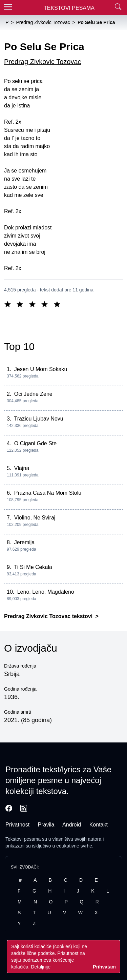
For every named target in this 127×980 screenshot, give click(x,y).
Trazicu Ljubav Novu (39, 419)
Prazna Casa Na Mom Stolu (48, 493)
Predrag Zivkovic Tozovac (43, 62)
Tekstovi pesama (23, 839)
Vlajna (22, 468)
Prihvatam (104, 967)
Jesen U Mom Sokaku (41, 369)
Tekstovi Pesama (69, 8)
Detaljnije (41, 967)
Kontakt (99, 825)
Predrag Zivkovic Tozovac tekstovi (49, 616)
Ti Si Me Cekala (33, 567)
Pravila (46, 825)
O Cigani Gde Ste (35, 443)
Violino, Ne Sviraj (35, 518)
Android (72, 825)
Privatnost (17, 825)
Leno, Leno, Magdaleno (46, 592)
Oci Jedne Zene (33, 394)
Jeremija (24, 542)
